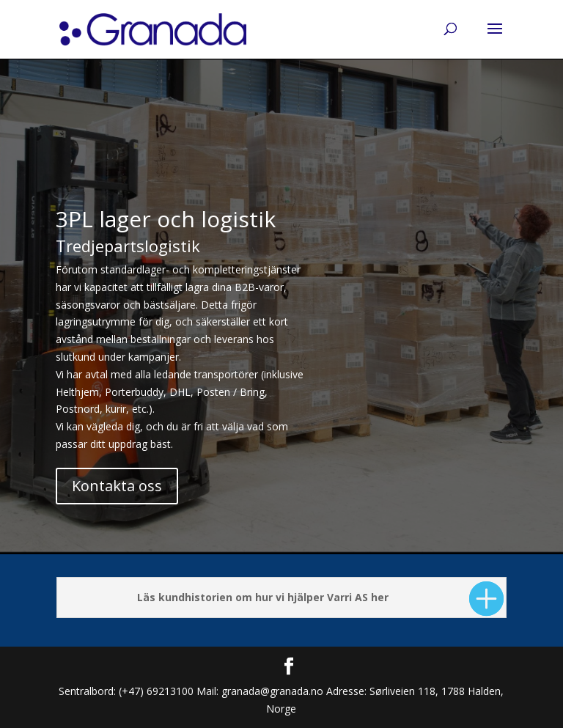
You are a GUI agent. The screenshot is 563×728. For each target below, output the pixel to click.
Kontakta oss (117, 486)
